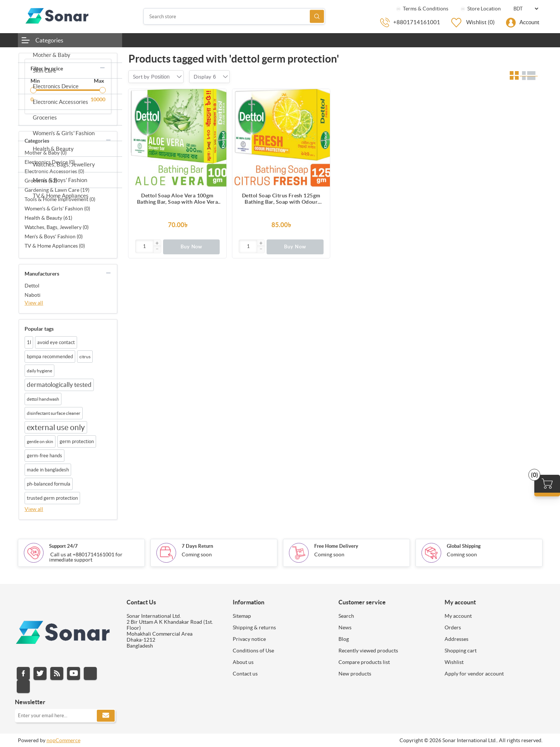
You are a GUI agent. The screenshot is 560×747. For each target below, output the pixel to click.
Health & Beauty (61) (48, 218)
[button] (157, 244)
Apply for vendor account (474, 674)
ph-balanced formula (49, 484)
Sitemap (242, 616)
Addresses (456, 639)
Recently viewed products (368, 651)
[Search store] (234, 16)
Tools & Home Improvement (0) (60, 199)
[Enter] (145, 246)
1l (29, 342)
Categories (49, 40)
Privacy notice (249, 639)
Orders (453, 627)
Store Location (480, 9)
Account (529, 22)
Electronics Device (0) (50, 162)
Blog (344, 639)
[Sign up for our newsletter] (65, 716)
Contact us (245, 674)
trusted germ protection (52, 498)
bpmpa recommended (50, 357)
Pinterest (23, 686)
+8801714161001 (417, 22)
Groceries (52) (41, 181)
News (345, 627)
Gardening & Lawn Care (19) (57, 190)
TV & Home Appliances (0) (55, 246)
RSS (57, 673)
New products (355, 674)
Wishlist (454, 662)
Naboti (33, 295)
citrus (85, 357)
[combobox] (160, 77)
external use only (56, 427)
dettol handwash (43, 399)
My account (458, 616)
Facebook (23, 673)
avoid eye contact (56, 342)
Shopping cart (461, 651)
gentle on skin (40, 441)
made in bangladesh (48, 470)
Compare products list (364, 662)
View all (34, 303)
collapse (102, 68)
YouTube (74, 673)
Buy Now (192, 247)
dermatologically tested (59, 385)
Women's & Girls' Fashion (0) (57, 209)
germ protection (77, 441)
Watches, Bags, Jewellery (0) (57, 227)
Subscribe (106, 716)
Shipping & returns (254, 627)
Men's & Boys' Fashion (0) (54, 236)
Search (317, 17)
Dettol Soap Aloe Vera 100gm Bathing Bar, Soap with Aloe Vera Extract (177, 199)
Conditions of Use (253, 651)
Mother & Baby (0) (46, 153)
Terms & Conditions (422, 9)
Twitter (40, 673)
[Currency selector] (526, 9)
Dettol (32, 286)
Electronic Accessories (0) (54, 171)
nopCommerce (63, 740)
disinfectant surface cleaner (54, 413)
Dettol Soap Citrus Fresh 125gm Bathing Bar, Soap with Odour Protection (281, 199)
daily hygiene (39, 371)
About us (243, 662)
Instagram (90, 673)
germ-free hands (44, 456)
